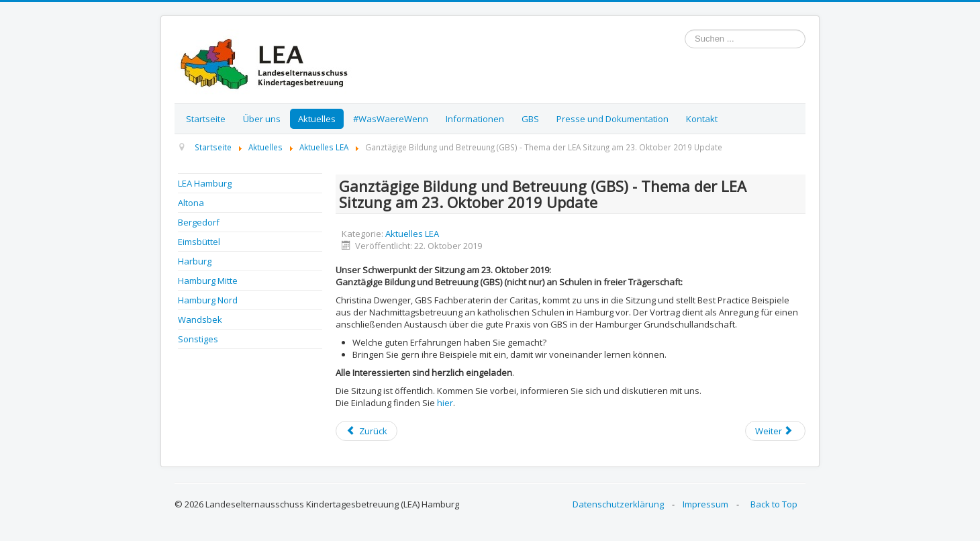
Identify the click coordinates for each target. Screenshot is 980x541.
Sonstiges (198, 339)
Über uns (262, 119)
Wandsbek (200, 319)
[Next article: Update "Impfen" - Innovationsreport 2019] (775, 431)
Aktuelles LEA (412, 234)
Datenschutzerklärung (618, 504)
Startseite (206, 119)
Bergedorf (199, 222)
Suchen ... (685, 30)
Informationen (475, 119)
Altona (191, 203)
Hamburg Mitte (208, 281)
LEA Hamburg (205, 183)
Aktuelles (317, 119)
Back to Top (774, 504)
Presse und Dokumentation (612, 119)
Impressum (705, 504)
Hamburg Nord (208, 300)
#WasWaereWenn (391, 119)
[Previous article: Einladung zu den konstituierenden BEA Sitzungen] (366, 431)
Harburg (195, 261)
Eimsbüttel (199, 242)
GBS (530, 119)
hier (445, 403)
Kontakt (702, 119)
